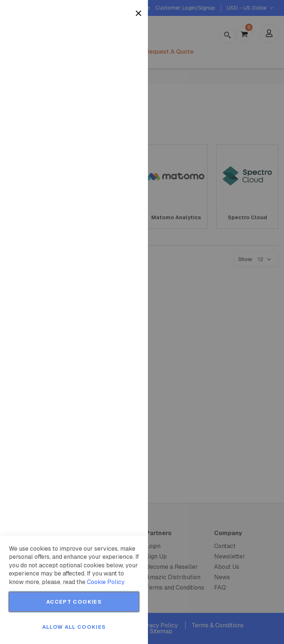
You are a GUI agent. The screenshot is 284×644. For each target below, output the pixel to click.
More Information (118, 60)
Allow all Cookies (74, 627)
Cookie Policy (106, 582)
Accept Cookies (74, 602)
